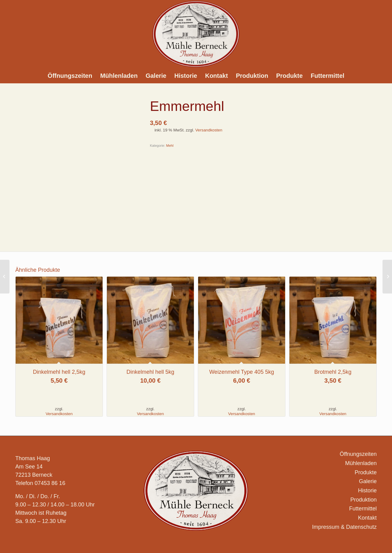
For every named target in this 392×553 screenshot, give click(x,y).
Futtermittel (363, 509)
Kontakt (367, 518)
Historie (367, 491)
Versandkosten (209, 130)
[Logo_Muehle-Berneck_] (196, 34)
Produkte (366, 472)
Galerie (368, 481)
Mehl (170, 146)
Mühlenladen (361, 463)
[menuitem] (70, 76)
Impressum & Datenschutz (344, 527)
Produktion (364, 500)
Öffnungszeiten (358, 454)
